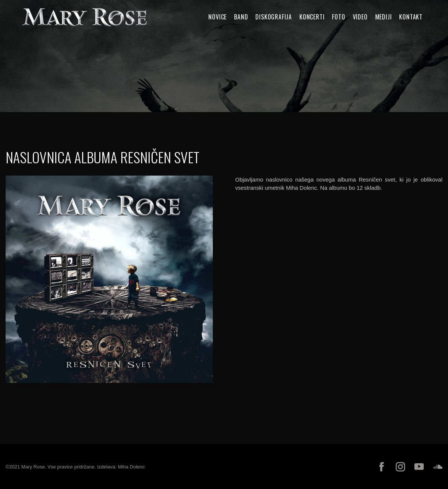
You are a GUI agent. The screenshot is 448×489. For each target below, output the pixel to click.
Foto (338, 17)
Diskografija (274, 17)
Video (360, 17)
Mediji (384, 17)
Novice (217, 17)
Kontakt (411, 17)
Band (241, 17)
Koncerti (312, 17)
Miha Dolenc (131, 467)
